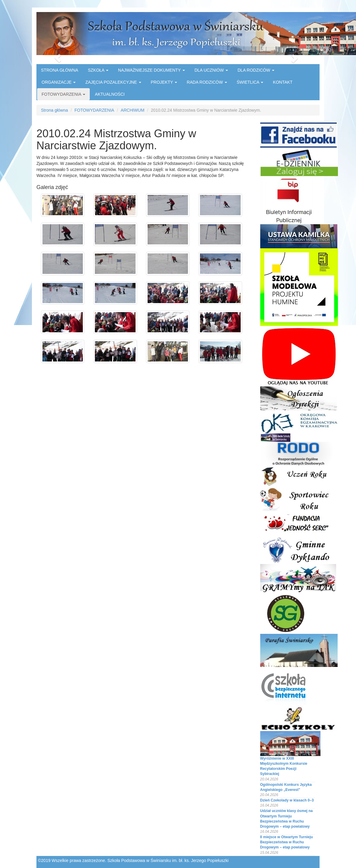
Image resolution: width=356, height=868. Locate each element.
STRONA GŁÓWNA (60, 70)
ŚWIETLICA (250, 82)
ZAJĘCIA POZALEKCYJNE (113, 82)
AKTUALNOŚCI (110, 94)
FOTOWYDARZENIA (63, 94)
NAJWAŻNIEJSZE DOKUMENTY (151, 70)
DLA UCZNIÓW (211, 70)
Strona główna (55, 110)
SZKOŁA (98, 70)
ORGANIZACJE (59, 82)
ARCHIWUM (133, 110)
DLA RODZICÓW (256, 70)
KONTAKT (283, 82)
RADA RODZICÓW (207, 82)
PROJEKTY (164, 82)
